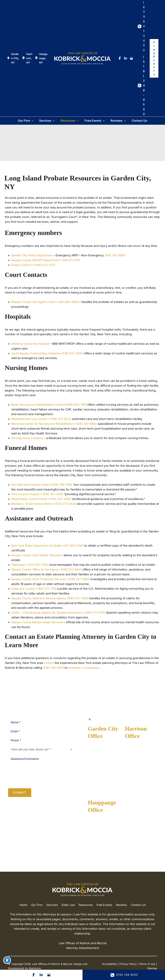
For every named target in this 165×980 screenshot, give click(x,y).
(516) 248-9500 (54, 667)
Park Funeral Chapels (26, 494)
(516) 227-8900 (74, 569)
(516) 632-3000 (75, 353)
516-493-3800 (71, 302)
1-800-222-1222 (46, 265)
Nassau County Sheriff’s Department (37, 260)
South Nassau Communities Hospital (36, 353)
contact (49, 662)
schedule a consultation (85, 667)
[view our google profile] (131, 58)
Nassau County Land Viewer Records (37, 555)
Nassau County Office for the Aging (36, 569)
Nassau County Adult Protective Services (40, 578)
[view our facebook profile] (120, 58)
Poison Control (22, 265)
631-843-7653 (40, 564)
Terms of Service (37, 779)
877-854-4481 (76, 545)
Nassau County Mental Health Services (38, 622)
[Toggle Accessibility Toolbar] (7, 960)
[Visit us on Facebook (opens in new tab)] (33, 975)
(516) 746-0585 (65, 484)
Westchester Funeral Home (30, 499)
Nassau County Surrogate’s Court (35, 302)
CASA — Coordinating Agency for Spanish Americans (48, 612)
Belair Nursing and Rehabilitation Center (39, 404)
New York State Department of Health (37, 545)
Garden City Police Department (33, 255)
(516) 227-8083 (82, 578)
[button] (154, 58)
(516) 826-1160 (79, 404)
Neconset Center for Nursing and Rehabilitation (44, 424)
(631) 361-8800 (90, 424)
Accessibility (109, 967)
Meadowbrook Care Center (30, 419)
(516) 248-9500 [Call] (144, 85)
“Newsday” (19, 564)
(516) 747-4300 (54, 494)
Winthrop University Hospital (31, 344)
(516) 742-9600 (117, 255)
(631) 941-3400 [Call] (144, 26)
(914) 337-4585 (63, 499)
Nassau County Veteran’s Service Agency (40, 598)
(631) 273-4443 (67, 503)
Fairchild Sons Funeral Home (31, 484)
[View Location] (13, 58)
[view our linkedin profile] (126, 58)
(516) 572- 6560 (80, 598)
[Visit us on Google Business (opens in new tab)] (49, 975)
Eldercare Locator (24, 588)
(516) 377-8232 (63, 419)
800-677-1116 (48, 588)
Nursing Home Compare (28, 438)
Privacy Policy (15, 779)
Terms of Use (147, 967)
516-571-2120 (74, 260)
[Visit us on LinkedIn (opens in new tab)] (41, 975)
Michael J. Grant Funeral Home (32, 503)
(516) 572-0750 (98, 612)
